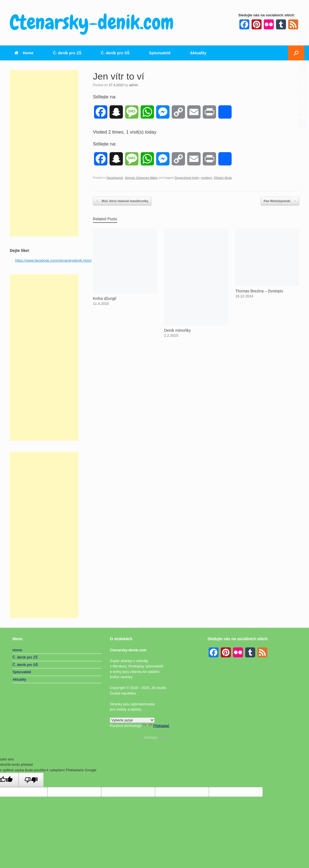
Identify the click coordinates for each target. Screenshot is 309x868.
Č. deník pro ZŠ (67, 53)
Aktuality (198, 53)
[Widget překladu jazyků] (132, 720)
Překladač (156, 726)
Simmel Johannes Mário (141, 178)
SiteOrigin (150, 737)
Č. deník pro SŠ (115, 53)
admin (134, 85)
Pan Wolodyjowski (280, 201)
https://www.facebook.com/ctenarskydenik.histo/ (54, 260)
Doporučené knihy (187, 178)
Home (24, 53)
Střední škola (223, 178)
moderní (207, 178)
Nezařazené (115, 178)
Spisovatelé (160, 53)
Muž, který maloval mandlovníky (122, 201)
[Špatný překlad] (31, 780)
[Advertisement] (44, 153)
